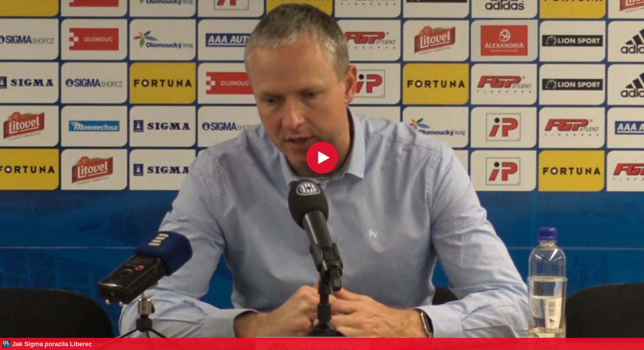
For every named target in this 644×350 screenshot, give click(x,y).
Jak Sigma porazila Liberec (52, 344)
